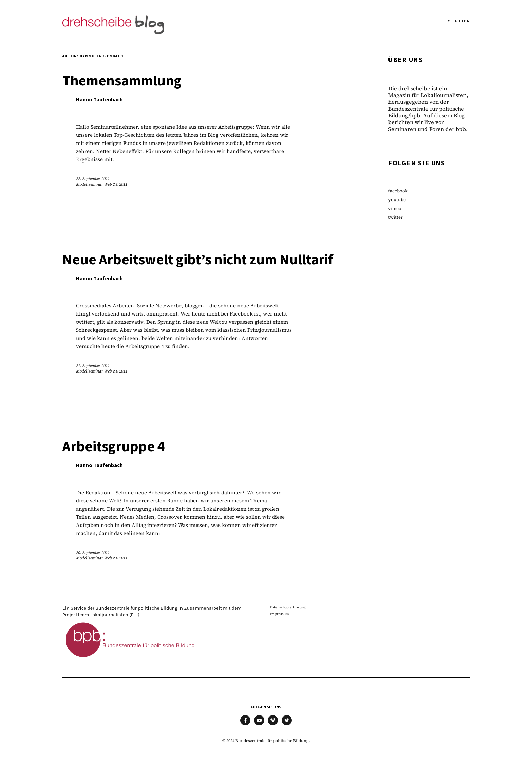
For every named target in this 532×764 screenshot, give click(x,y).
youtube (397, 200)
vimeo (395, 208)
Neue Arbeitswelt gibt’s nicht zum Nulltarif (198, 260)
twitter (395, 217)
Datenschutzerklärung (288, 607)
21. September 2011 (93, 366)
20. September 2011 (93, 553)
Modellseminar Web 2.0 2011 (102, 184)
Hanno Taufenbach (99, 100)
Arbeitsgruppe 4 (114, 447)
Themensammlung (122, 81)
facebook (398, 191)
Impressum (280, 614)
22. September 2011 (93, 179)
